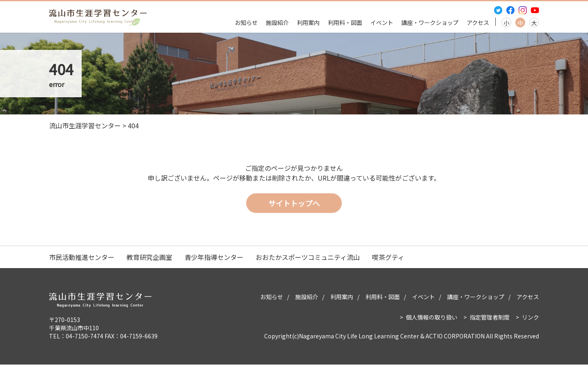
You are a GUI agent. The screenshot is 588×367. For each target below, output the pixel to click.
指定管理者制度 (490, 320)
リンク (530, 320)
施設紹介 (277, 22)
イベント (382, 22)
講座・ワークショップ (430, 22)
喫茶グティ (388, 260)
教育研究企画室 (149, 260)
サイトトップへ (294, 205)
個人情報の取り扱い (432, 320)
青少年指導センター (214, 260)
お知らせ (246, 22)
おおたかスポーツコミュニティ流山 (308, 260)
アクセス (478, 22)
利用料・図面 (345, 22)
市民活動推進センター (82, 260)
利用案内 (308, 22)
